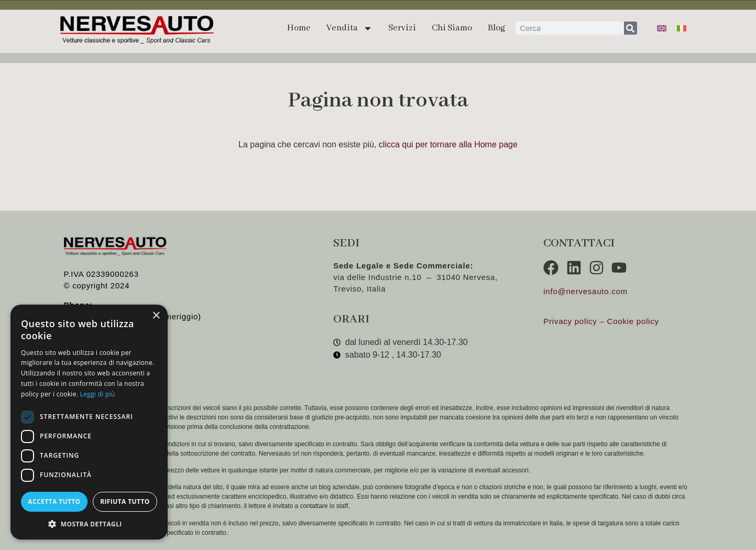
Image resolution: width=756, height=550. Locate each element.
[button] (89, 524)
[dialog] (89, 422)
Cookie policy (633, 321)
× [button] (156, 316)
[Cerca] (631, 28)
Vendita (349, 28)
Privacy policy (570, 321)
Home (299, 28)
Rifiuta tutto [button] (125, 502)
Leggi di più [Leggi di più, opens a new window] (98, 394)
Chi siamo (452, 28)
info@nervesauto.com (585, 291)
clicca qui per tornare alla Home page (448, 144)
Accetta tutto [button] (54, 502)
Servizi (402, 28)
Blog (496, 28)
